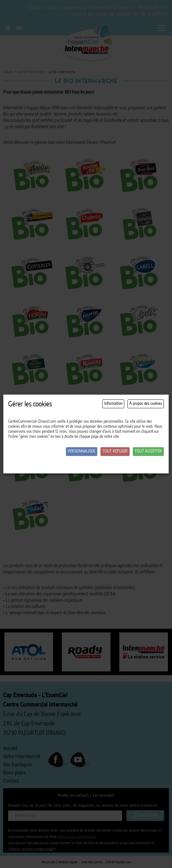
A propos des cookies (146, 404)
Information (113, 404)
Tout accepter (148, 451)
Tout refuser (115, 451)
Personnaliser (82, 451)
